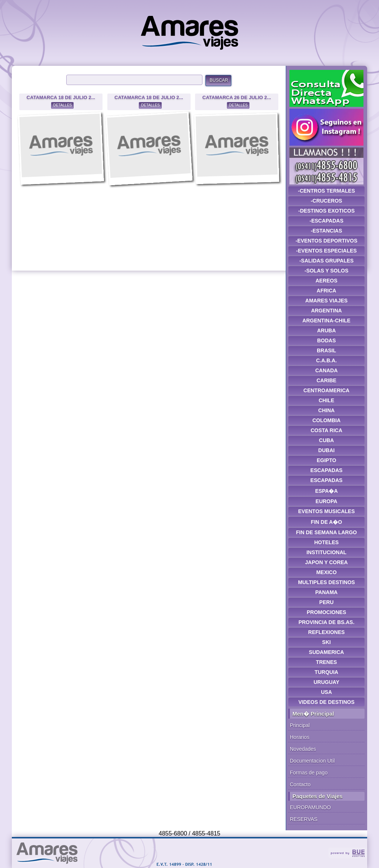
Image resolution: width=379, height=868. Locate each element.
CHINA (326, 410)
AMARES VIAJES (326, 301)
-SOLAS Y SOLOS (327, 271)
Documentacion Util (312, 761)
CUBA (326, 440)
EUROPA (327, 501)
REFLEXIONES (327, 632)
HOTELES (326, 542)
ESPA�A (326, 491)
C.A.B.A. (326, 360)
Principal (300, 725)
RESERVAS (304, 819)
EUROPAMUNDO (310, 807)
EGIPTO (327, 460)
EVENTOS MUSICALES (327, 511)
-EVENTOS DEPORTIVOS (327, 241)
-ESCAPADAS (326, 221)
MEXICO (326, 572)
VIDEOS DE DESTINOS (326, 702)
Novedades (303, 749)
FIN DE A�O (326, 522)
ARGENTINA (326, 311)
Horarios (300, 737)
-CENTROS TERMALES (326, 191)
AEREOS (326, 281)
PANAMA (326, 592)
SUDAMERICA (327, 652)
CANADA (327, 370)
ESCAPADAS (327, 470)
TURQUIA (326, 672)
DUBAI (326, 450)
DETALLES (63, 105)
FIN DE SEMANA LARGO (326, 532)
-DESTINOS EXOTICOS (326, 211)
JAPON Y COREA (326, 562)
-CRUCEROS (327, 201)
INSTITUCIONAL (326, 552)
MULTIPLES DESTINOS (326, 582)
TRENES (327, 662)
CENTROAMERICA (326, 390)
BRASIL (326, 350)
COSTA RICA (326, 430)
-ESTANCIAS (327, 231)
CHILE (326, 400)
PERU (327, 602)
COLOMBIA (326, 420)
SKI (326, 642)
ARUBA (327, 330)
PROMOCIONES (327, 612)
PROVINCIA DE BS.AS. (326, 622)
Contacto (300, 784)
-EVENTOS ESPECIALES (326, 251)
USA (326, 692)
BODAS (327, 340)
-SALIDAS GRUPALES (327, 261)
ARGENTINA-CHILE (326, 321)
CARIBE (326, 380)
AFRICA (327, 291)
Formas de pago (309, 773)
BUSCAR (219, 80)
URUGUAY (326, 682)
